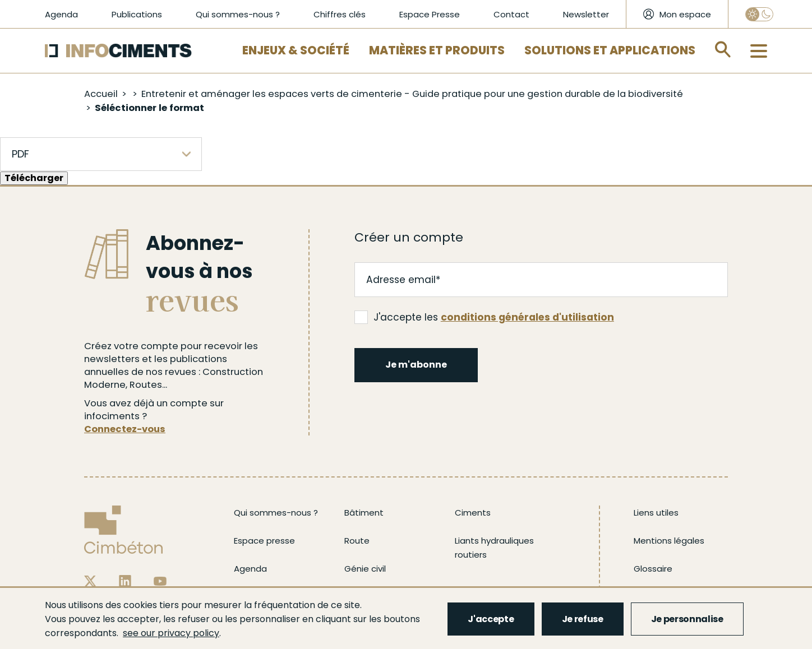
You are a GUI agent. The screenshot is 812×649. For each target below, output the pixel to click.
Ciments (473, 513)
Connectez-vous (125, 429)
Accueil (101, 94)
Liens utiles (656, 513)
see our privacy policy (171, 633)
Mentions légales (669, 541)
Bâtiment (364, 513)
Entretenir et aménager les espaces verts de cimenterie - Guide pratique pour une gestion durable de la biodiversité (412, 94)
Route (357, 541)
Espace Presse (430, 14)
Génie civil (365, 569)
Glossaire (653, 569)
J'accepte (491, 619)
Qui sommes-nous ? (238, 14)
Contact (511, 14)
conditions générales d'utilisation (527, 317)
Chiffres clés (340, 14)
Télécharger (34, 178)
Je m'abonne (416, 365)
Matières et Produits (437, 50)
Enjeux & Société (296, 50)
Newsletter (586, 14)
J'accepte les (484, 317)
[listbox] (101, 154)
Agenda (61, 14)
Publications (137, 14)
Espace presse (264, 541)
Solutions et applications (610, 50)
